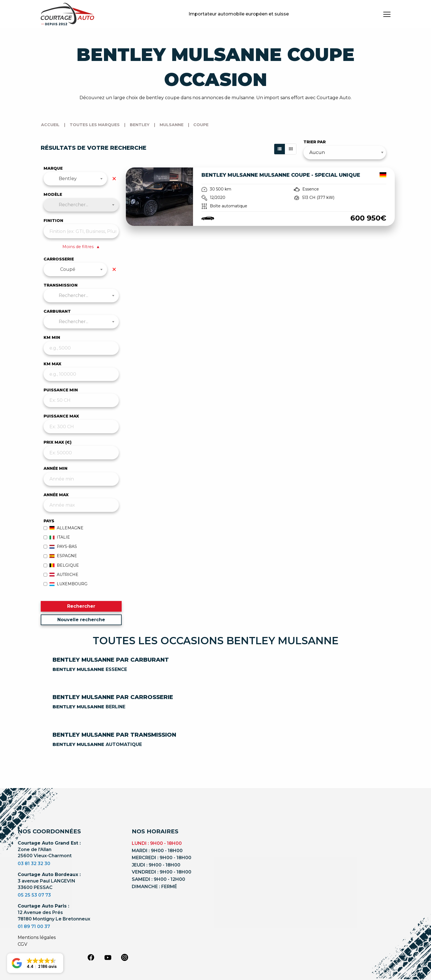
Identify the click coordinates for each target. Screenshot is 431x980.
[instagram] (125, 957)
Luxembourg (66, 584)
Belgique (61, 565)
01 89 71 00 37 (34, 926)
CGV (22, 944)
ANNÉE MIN (55, 468)
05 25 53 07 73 (34, 895)
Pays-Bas (60, 546)
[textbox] (81, 205)
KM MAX (52, 364)
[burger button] (387, 14)
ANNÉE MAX (56, 495)
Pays (49, 521)
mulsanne (172, 125)
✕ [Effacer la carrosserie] (114, 269)
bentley (140, 125)
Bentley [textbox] (68, 179)
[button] (35, 963)
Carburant (57, 311)
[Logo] (67, 14)
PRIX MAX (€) (58, 442)
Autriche (61, 575)
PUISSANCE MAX (61, 416)
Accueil (50, 125)
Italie (57, 537)
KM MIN (52, 337)
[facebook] (91, 957)
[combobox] (75, 179)
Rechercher (81, 606)
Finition (53, 221)
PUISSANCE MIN (61, 390)
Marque (53, 168)
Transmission (61, 285)
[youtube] (108, 958)
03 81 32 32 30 (34, 864)
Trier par (315, 142)
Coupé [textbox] (68, 269)
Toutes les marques (95, 125)
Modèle (53, 194)
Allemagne (64, 528)
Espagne (60, 556)
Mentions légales (37, 937)
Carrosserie (59, 259)
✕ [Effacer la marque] (114, 179)
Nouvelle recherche (81, 620)
